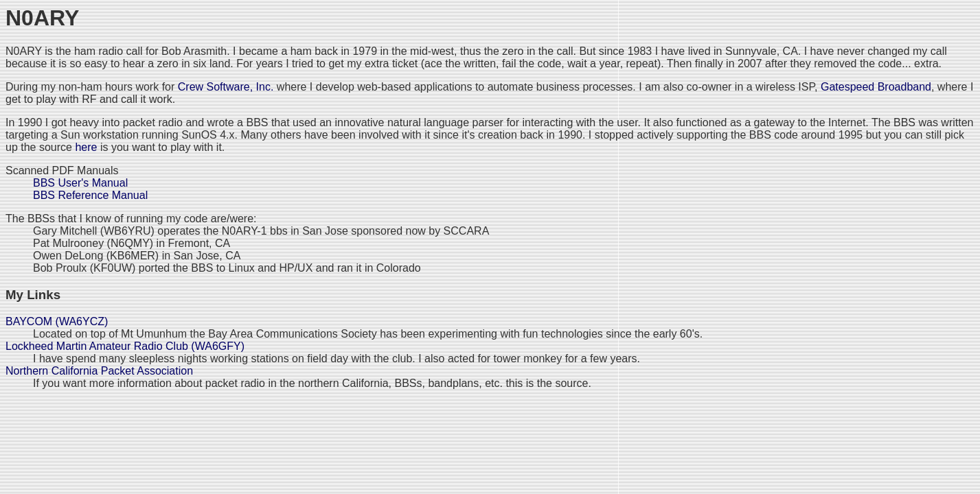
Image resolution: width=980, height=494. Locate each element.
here (86, 147)
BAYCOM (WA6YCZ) (57, 321)
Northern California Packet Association (99, 371)
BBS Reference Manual (90, 195)
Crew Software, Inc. (226, 87)
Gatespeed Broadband (876, 87)
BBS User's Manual (80, 183)
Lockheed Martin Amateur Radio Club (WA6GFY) (125, 346)
